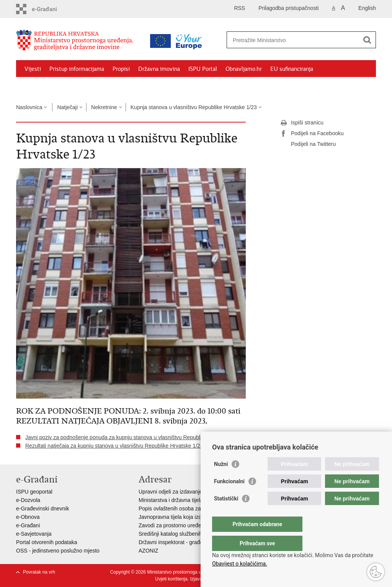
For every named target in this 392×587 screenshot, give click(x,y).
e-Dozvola (28, 500)
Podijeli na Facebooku (312, 134)
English (367, 8)
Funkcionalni (229, 497)
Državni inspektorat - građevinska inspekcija (191, 542)
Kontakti (99, 87)
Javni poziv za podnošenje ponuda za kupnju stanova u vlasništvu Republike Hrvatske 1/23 (133, 437)
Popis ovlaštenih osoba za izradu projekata (189, 509)
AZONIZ (148, 551)
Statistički (226, 514)
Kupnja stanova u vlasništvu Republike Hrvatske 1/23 (194, 107)
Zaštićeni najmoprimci (52, 87)
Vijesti (33, 69)
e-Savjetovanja (34, 534)
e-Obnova (28, 517)
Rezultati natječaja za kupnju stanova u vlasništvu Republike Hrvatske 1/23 (114, 446)
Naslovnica (29, 107)
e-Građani (28, 525)
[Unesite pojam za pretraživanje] (293, 40)
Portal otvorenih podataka (47, 542)
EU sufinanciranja (292, 69)
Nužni (221, 479)
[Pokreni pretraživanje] (367, 40)
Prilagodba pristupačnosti (288, 8)
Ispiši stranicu (302, 123)
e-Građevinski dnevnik (43, 509)
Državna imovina (159, 69)
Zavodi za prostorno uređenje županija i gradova (196, 525)
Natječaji (67, 107)
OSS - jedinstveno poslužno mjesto (58, 551)
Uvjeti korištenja (171, 579)
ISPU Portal (203, 69)
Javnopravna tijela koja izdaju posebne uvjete (193, 517)
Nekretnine (104, 107)
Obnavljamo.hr (244, 69)
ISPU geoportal (34, 492)
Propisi (121, 69)
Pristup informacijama (77, 69)
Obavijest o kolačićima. (240, 564)
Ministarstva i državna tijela (171, 500)
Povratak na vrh (39, 572)
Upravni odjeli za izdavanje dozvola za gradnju (194, 492)
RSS (239, 8)
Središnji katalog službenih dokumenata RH (190, 534)
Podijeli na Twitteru (308, 144)
